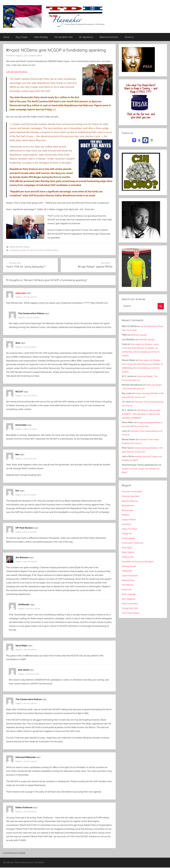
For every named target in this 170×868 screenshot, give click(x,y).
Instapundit (127, 571)
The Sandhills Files (63, 37)
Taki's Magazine (130, 599)
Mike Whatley (41, 37)
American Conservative (133, 492)
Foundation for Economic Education (140, 562)
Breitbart (126, 515)
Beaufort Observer (131, 501)
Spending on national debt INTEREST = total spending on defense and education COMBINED (143, 414)
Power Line (127, 590)
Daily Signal (128, 548)
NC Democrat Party (35, 251)
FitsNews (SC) (129, 557)
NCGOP (19, 247)
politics (55, 251)
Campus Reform (130, 519)
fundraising (15, 251)
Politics (27, 247)
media (23, 251)
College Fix (128, 534)
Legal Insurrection (131, 576)
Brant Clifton (37, 56)
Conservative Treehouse (134, 543)
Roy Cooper (22, 37)
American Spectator (132, 496)
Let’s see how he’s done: (18, 72)
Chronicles (127, 524)
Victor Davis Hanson (132, 613)
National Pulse (129, 580)
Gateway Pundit (130, 566)
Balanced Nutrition (109, 37)
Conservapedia (129, 538)
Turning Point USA (131, 608)
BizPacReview (129, 506)
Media (12, 247)
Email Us (129, 37)
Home (6, 37)
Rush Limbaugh (130, 594)
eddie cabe (21, 294)
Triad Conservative (131, 604)
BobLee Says (128, 510)
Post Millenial (129, 585)
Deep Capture (129, 552)
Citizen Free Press (131, 529)
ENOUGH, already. (140, 335)
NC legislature (86, 37)
